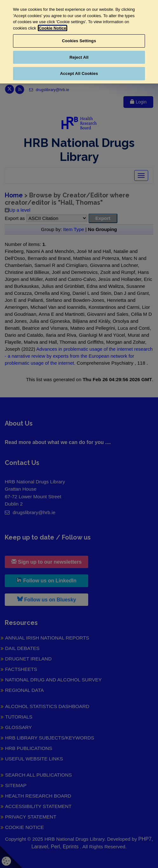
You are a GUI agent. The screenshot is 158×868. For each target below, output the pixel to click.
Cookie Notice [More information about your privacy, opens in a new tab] (53, 28)
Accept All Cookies (79, 73)
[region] (79, 42)
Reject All (79, 57)
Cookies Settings (79, 41)
